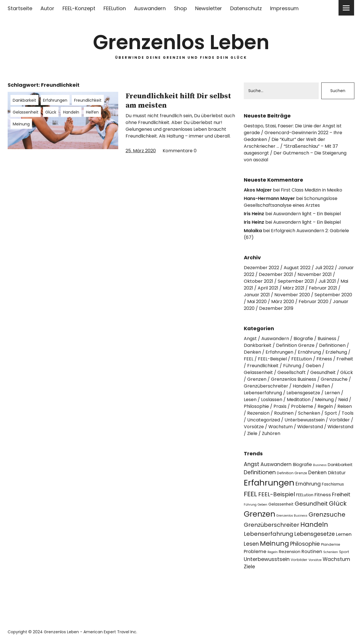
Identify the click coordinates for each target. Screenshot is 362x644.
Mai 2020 (257, 302)
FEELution (115, 8)
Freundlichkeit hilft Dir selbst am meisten (178, 101)
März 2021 (294, 288)
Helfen (92, 112)
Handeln (71, 112)
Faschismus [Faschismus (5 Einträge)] (333, 484)
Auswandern (150, 8)
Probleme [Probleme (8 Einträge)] (255, 551)
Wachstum (281, 427)
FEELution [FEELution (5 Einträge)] (305, 495)
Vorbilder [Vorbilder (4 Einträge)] (299, 560)
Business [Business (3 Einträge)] (320, 465)
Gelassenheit (26, 112)
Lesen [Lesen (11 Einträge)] (251, 544)
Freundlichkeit (88, 100)
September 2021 (296, 281)
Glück (51, 112)
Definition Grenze (295, 345)
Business (327, 339)
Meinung (21, 124)
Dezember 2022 (261, 268)
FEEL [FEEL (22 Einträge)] (250, 494)
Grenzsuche (334, 379)
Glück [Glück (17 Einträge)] (338, 503)
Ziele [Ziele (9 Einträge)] (249, 567)
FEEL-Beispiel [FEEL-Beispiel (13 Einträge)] (277, 494)
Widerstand (310, 427)
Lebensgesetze (303, 393)
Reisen (345, 406)
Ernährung (309, 352)
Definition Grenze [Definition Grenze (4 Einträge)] (292, 473)
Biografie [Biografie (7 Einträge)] (302, 464)
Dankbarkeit (24, 100)
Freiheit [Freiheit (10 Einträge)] (341, 494)
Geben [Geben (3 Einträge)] (262, 505)
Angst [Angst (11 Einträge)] (252, 464)
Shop (180, 8)
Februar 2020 (313, 302)
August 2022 (297, 268)
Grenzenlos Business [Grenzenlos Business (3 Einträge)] (292, 516)
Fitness (324, 359)
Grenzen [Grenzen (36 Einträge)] (259, 514)
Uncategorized (264, 420)
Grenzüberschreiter (266, 386)
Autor (47, 8)
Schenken (309, 413)
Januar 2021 (257, 295)
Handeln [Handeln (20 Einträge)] (314, 525)
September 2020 (333, 295)
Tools (348, 413)
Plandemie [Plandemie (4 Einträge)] (331, 544)
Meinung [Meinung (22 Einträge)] (274, 543)
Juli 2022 (324, 268)
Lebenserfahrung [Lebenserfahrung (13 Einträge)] (269, 534)
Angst (250, 339)
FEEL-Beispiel (272, 359)
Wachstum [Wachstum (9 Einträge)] (336, 559)
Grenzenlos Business (294, 379)
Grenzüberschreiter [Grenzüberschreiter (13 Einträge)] (271, 525)
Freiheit (345, 359)
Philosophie (256, 406)
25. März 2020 (141, 151)
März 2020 (283, 302)
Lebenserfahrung (263, 393)
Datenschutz (246, 8)
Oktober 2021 (258, 281)
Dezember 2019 (276, 308)
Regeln (325, 406)
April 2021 (268, 288)
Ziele (252, 433)
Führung (292, 366)
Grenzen (257, 379)
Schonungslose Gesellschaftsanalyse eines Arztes (291, 202)
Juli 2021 (327, 281)
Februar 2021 (323, 288)
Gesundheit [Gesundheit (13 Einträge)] (311, 504)
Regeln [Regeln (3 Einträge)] (273, 552)
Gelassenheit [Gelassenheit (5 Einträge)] (281, 504)
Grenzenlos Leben (181, 42)
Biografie (303, 339)
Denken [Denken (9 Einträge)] (317, 473)
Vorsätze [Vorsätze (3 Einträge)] (315, 560)
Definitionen (332, 345)
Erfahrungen (55, 100)
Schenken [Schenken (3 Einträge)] (331, 552)
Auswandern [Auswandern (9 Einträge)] (276, 464)
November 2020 (292, 295)
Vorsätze (254, 427)
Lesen (250, 400)
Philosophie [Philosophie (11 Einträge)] (305, 544)
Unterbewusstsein (305, 420)
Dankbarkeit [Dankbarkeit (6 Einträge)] (340, 464)
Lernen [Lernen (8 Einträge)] (344, 534)
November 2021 (315, 274)
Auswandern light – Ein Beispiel (307, 214)
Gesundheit (323, 372)
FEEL (249, 359)
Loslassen (272, 400)
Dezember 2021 (276, 274)
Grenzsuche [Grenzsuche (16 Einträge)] (327, 514)
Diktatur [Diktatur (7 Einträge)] (337, 473)
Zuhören (271, 433)
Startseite (20, 8)
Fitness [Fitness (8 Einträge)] (323, 495)
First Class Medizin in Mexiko (312, 190)
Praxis (280, 406)
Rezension (258, 413)
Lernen (332, 393)
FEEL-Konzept (79, 8)
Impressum (284, 8)
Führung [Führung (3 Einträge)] (250, 505)
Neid (343, 400)
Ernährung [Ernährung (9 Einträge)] (308, 484)
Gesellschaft (292, 372)
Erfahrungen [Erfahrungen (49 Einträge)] (269, 483)
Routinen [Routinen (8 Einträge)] (312, 551)
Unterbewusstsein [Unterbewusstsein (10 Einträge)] (267, 559)
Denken (252, 352)
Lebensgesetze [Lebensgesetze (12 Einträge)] (315, 534)
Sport (331, 413)
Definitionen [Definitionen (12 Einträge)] (260, 472)
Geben (313, 366)
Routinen (284, 413)
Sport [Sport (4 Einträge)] (344, 552)
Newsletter (209, 8)
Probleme (302, 406)
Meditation (299, 400)
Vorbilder (340, 420)
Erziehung (336, 352)
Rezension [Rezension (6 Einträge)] (290, 551)
